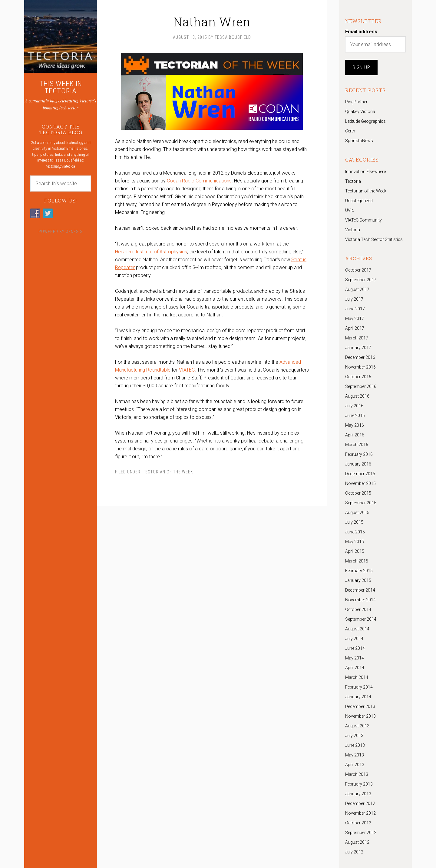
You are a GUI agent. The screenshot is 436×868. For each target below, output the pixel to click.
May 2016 (355, 425)
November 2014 (360, 600)
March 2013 (357, 774)
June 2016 (355, 416)
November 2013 (360, 716)
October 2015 (358, 493)
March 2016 (357, 445)
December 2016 (360, 357)
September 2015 (361, 503)
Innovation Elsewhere (365, 172)
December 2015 (360, 474)
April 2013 (355, 765)
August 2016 (357, 396)
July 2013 (354, 736)
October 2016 (358, 377)
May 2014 (355, 658)
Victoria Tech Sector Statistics (374, 239)
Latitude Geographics (365, 121)
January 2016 (358, 464)
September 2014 (361, 619)
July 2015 (354, 522)
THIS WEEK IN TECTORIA (61, 87)
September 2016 (361, 386)
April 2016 (355, 435)
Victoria (353, 230)
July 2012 (354, 852)
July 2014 (354, 639)
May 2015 (355, 542)
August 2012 (357, 842)
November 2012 (360, 813)
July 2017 (354, 299)
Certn (350, 131)
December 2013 (360, 706)
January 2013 (358, 794)
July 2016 (354, 406)
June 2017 (355, 309)
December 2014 (360, 590)
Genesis (74, 232)
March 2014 (357, 677)
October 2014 (358, 609)
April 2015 (355, 551)
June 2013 (355, 745)
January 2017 (358, 348)
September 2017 (361, 280)
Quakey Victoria (360, 112)
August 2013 (357, 726)
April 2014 (355, 668)
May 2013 (355, 755)
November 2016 (360, 367)
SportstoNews (359, 141)
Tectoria (353, 181)
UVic (350, 210)
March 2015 (357, 561)
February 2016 (359, 454)
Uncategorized (359, 201)
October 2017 (358, 270)
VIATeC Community (363, 220)
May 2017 (355, 319)
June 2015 (355, 532)
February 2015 (359, 571)
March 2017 (357, 338)
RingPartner (356, 102)
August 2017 (357, 289)
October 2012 (358, 823)
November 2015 (360, 483)
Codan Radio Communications (199, 181)
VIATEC (187, 370)
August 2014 (357, 629)
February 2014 (359, 687)
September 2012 (361, 833)
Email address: (362, 32)
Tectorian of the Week (168, 472)
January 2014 (358, 697)
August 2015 (357, 512)
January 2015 (358, 580)
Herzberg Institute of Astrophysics (151, 252)
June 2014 (355, 648)
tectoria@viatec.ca (61, 166)
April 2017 (355, 328)
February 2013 (359, 784)
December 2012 (360, 803)
